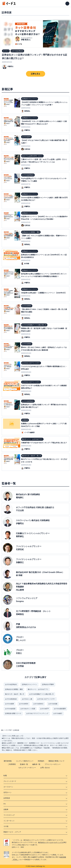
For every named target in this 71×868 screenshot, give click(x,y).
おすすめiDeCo (38, 704)
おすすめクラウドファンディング (37, 713)
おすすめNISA (24, 704)
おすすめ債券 (10, 704)
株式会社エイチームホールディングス (51, 842)
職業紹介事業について (56, 761)
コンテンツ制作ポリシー (25, 761)
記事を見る (36, 74)
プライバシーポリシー (53, 764)
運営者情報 (8, 761)
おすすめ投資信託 (11, 699)
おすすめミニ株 (27, 699)
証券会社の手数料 (48, 684)
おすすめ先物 (53, 704)
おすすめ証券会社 (11, 684)
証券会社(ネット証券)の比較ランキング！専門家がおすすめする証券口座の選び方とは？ (35, 57)
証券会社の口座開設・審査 (14, 689)
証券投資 (16, 730)
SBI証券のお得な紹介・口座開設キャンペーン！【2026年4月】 (44, 293)
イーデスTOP (7, 730)
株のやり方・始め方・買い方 (15, 694)
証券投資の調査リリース (13, 713)
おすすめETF (45, 709)
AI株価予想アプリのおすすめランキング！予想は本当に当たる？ (44, 443)
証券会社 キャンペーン (29, 684)
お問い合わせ (45, 768)
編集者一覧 (36, 764)
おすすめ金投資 (10, 709)
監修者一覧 (24, 764)
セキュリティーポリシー (27, 768)
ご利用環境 (12, 764)
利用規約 (41, 761)
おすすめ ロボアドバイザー (46, 699)
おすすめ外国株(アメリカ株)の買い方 (41, 694)
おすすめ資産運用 (60, 709)
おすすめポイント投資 (28, 709)
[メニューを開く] (67, 4)
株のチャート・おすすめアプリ (38, 689)
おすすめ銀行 (58, 713)
